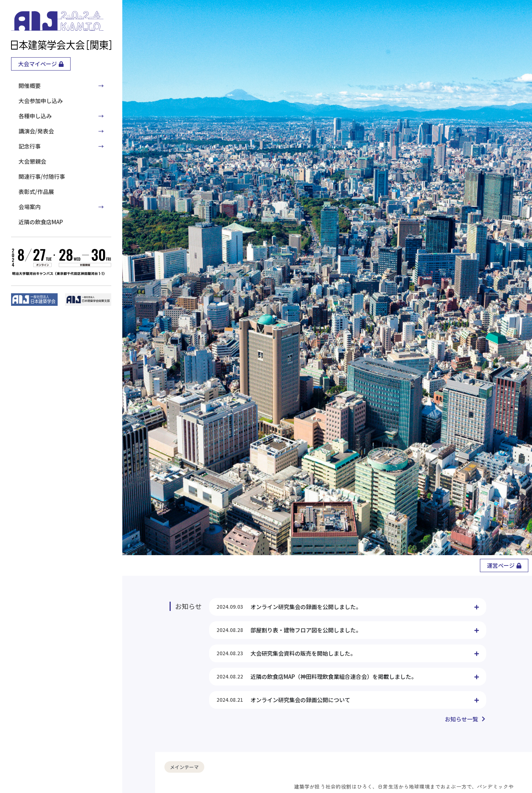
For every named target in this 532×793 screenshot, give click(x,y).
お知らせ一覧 (461, 719)
